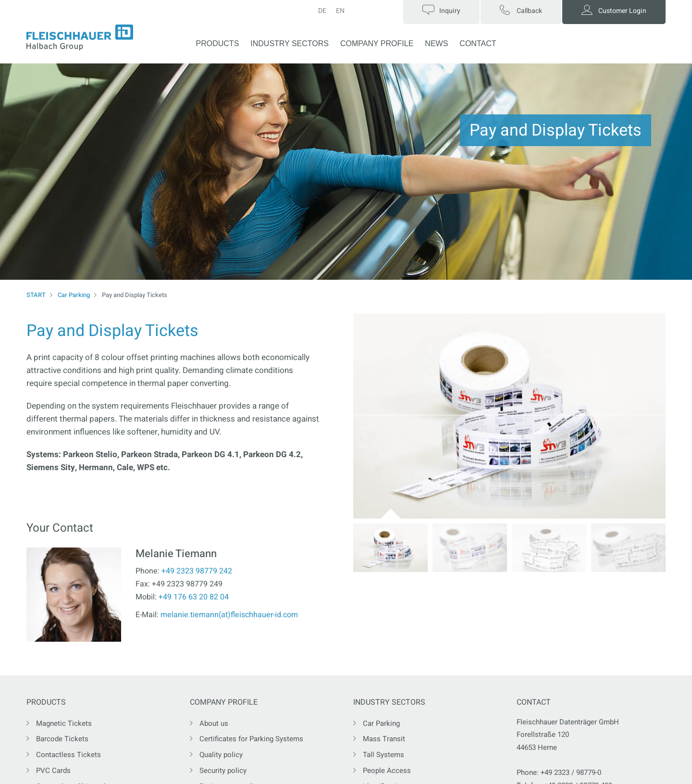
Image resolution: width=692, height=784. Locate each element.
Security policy (223, 771)
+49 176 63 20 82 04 (194, 597)
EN (340, 11)
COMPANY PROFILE (377, 44)
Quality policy (221, 755)
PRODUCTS (218, 44)
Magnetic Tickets (64, 723)
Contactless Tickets (68, 755)
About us (214, 723)
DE (322, 11)
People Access (387, 771)
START (36, 295)
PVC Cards (53, 771)
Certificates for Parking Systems (251, 739)
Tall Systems (383, 755)
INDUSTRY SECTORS (290, 44)
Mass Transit (384, 739)
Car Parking (74, 295)
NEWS (436, 44)
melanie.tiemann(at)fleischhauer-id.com (229, 615)
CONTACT (478, 44)
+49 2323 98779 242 (197, 571)
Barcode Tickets (62, 739)
